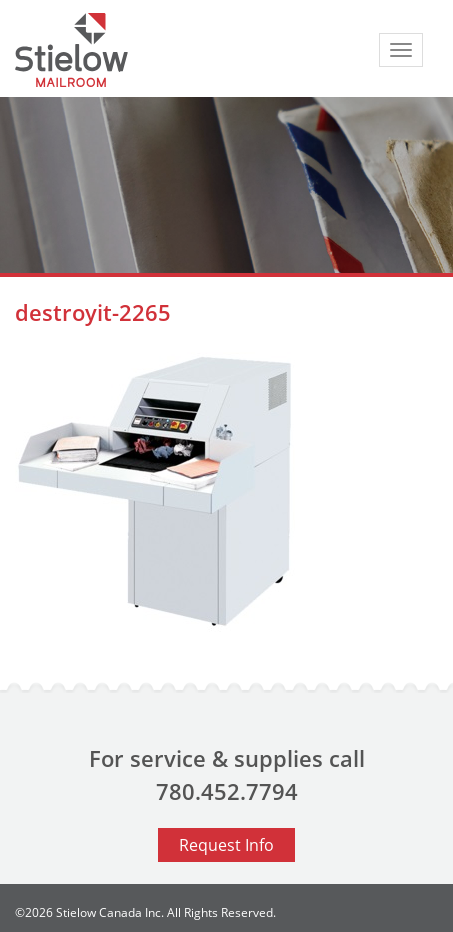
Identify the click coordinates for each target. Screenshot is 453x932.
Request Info (226, 845)
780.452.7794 (227, 791)
